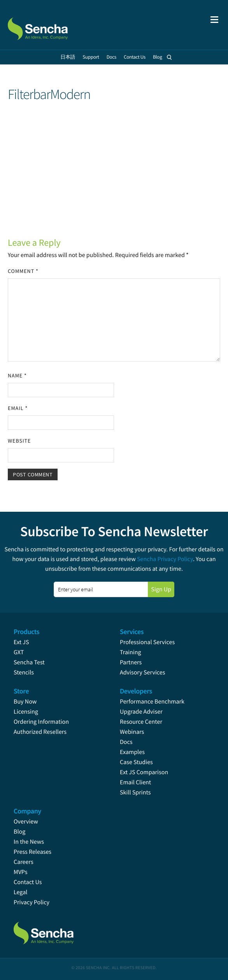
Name (17, 375)
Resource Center (141, 722)
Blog (19, 832)
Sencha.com (47, 25)
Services (132, 632)
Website (19, 441)
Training (131, 652)
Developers (136, 691)
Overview (26, 822)
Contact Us (28, 882)
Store (21, 691)
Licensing (26, 712)
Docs (126, 742)
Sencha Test (29, 662)
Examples (132, 752)
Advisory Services (142, 672)
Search (170, 57)
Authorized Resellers (40, 732)
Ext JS (21, 642)
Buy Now (25, 702)
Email (18, 408)
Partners (131, 662)
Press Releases (32, 852)
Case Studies (136, 762)
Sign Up (161, 589)
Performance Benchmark (152, 702)
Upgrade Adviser (141, 712)
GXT (19, 652)
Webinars (132, 732)
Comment (23, 271)
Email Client (135, 782)
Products (26, 632)
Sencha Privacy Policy (165, 559)
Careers (24, 862)
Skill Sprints (135, 792)
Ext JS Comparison (144, 772)
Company (27, 811)
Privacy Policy (32, 902)
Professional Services (147, 642)
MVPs (20, 872)
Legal (20, 892)
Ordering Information (41, 722)
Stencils (24, 672)
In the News (29, 842)
